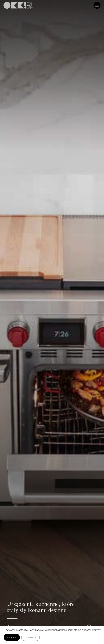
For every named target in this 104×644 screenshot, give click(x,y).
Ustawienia (31, 637)
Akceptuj (12, 637)
